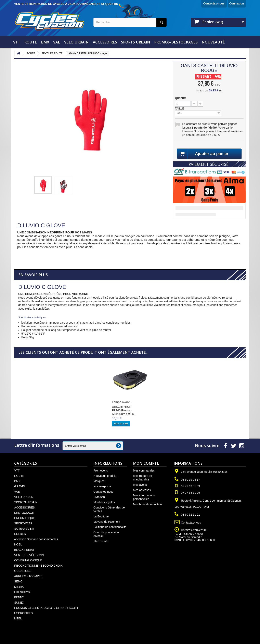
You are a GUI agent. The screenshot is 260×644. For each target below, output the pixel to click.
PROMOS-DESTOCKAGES (176, 42)
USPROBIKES (23, 613)
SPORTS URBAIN (136, 42)
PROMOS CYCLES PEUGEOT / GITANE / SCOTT (46, 608)
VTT (17, 42)
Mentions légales (104, 502)
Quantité (181, 98)
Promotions (101, 471)
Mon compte (146, 463)
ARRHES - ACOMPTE (28, 576)
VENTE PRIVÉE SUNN (29, 555)
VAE (57, 42)
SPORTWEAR (23, 523)
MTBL (18, 618)
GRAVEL (20, 486)
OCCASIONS (23, 571)
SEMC (18, 581)
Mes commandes (144, 471)
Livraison (99, 497)
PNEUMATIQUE (25, 518)
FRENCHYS (22, 592)
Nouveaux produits (105, 476)
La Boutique (101, 516)
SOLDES (20, 534)
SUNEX (19, 603)
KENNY (19, 597)
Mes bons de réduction (147, 504)
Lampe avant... (122, 402)
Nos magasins (102, 486)
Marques (99, 481)
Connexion (237, 3)
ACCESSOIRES (105, 42)
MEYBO (19, 587)
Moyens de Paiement (107, 522)
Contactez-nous (214, 3)
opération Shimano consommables (36, 539)
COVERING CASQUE (28, 560)
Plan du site (101, 541)
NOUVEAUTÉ (213, 42)
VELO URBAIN (76, 42)
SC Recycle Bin (24, 529)
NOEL (18, 544)
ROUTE (31, 42)
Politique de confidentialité (110, 527)
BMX (45, 42)
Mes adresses (142, 490)
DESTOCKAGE (24, 513)
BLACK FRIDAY (24, 550)
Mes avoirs (140, 485)
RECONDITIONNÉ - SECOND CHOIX (38, 566)
